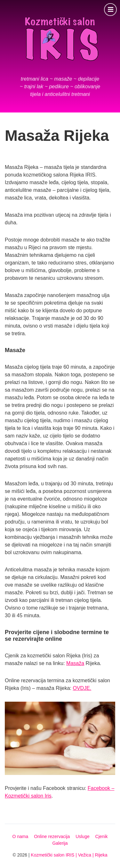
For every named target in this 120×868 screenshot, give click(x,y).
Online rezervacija (52, 836)
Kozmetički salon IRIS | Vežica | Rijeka (69, 855)
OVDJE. (82, 688)
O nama (20, 836)
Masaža (75, 663)
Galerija (60, 843)
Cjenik (102, 836)
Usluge (83, 836)
